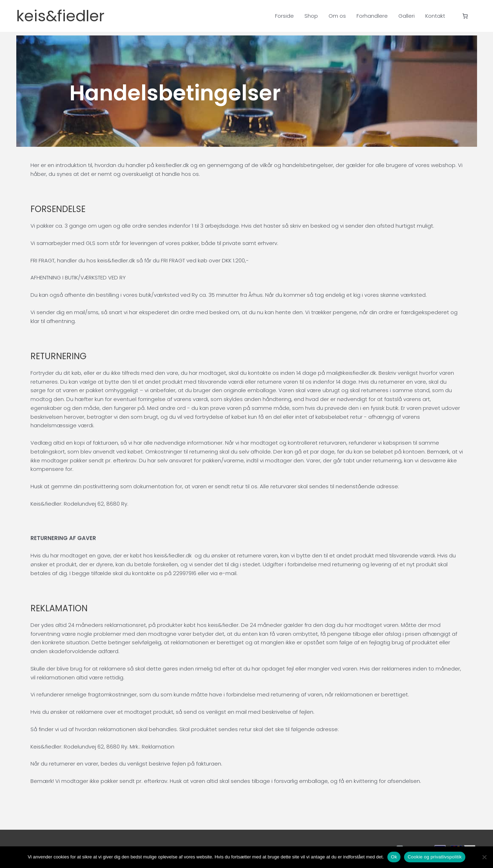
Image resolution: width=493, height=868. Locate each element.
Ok (394, 857)
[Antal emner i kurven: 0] (465, 16)
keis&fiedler (67, 16)
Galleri (407, 16)
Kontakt (435, 16)
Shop (311, 16)
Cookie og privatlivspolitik (435, 857)
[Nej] (484, 857)
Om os (337, 16)
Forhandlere (372, 16)
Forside (284, 16)
